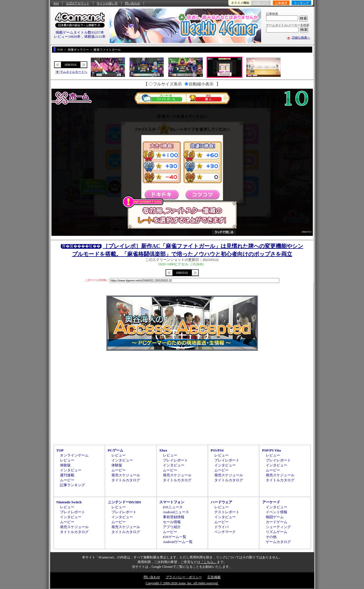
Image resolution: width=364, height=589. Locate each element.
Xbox (163, 450)
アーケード (271, 502)
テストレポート (227, 512)
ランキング (301, 3)
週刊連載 (67, 475)
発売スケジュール (126, 475)
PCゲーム (116, 450)
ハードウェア (221, 502)
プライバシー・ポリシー (184, 577)
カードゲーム (277, 522)
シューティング (278, 527)
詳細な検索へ (301, 37)
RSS (56, 3)
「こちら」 (209, 562)
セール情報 (172, 522)
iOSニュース (173, 507)
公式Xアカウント (78, 3)
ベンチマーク (225, 532)
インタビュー (71, 470)
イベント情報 (277, 512)
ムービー (67, 480)
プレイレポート (175, 460)
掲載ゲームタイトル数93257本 (80, 32)
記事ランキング (72, 485)
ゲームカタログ (278, 542)
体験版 (65, 465)
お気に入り (261, 3)
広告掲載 (214, 577)
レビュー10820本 (67, 37)
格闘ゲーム (275, 517)
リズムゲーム (277, 532)
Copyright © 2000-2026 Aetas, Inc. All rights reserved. (182, 583)
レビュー (67, 460)
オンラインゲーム (74, 455)
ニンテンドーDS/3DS (124, 502)
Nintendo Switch (69, 502)
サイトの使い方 (107, 3)
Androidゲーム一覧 (178, 542)
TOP (60, 450)
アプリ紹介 (172, 527)
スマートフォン (172, 502)
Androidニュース (176, 512)
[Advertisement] (182, 397)
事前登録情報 (174, 517)
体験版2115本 (95, 37)
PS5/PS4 (217, 450)
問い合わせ (132, 3)
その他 (271, 537)
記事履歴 (281, 3)
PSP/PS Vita (272, 450)
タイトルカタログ (126, 480)
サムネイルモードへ (74, 72)
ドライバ (221, 527)
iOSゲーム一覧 (175, 537)
